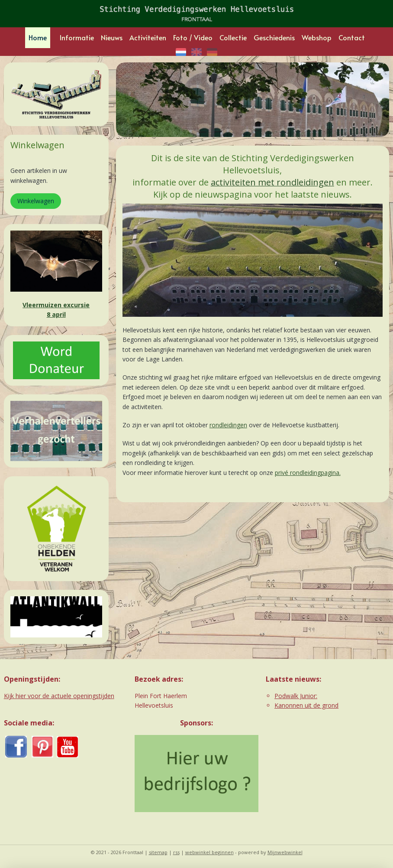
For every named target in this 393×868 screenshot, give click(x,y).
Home (38, 37)
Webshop (317, 37)
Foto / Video (193, 37)
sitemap (158, 852)
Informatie (77, 37)
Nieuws (112, 37)
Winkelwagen (36, 201)
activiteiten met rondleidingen (272, 182)
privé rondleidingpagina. (308, 472)
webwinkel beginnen (209, 852)
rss (176, 852)
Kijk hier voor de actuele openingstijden (59, 696)
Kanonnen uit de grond (306, 705)
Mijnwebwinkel (285, 852)
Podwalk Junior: (296, 696)
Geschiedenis (274, 37)
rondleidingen (228, 425)
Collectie (233, 37)
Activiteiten (148, 37)
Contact (352, 37)
